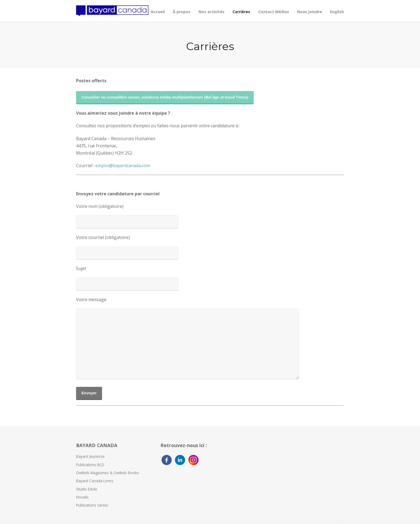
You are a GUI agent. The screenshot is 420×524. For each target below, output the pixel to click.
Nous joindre (310, 12)
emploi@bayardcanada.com (123, 166)
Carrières (241, 12)
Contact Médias (274, 12)
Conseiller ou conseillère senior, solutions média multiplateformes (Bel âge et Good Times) (165, 97)
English (337, 12)
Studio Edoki (87, 489)
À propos (182, 12)
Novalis (82, 497)
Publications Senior (92, 505)
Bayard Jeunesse (90, 456)
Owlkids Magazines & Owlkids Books (108, 473)
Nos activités (211, 12)
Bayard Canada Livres (95, 481)
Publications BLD (90, 465)
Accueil (158, 12)
